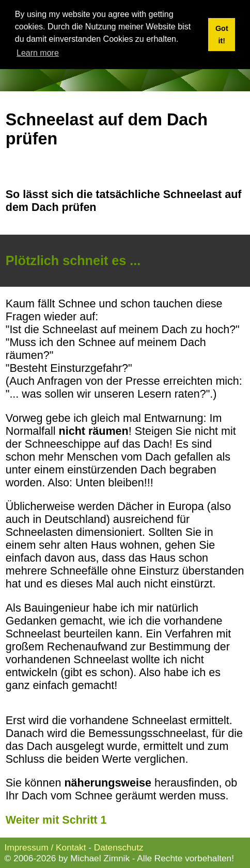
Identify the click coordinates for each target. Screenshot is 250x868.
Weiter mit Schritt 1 (56, 820)
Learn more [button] (38, 53)
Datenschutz (119, 847)
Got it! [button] (222, 35)
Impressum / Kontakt (45, 847)
